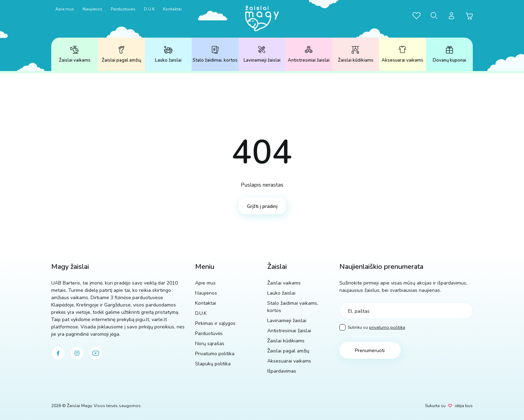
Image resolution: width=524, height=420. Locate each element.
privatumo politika (387, 327)
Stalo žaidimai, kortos (215, 55)
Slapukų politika (213, 364)
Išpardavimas (282, 371)
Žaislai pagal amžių (121, 55)
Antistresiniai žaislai (309, 55)
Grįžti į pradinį (262, 206)
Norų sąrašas (210, 344)
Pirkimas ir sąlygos (215, 323)
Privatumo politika (215, 354)
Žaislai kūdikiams (356, 55)
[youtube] (96, 353)
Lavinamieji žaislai (262, 55)
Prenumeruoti (370, 351)
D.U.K (149, 9)
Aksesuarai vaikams (402, 55)
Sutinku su (372, 328)
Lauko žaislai (168, 55)
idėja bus (464, 406)
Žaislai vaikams (75, 55)
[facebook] (58, 353)
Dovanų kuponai (449, 55)
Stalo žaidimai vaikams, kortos (293, 307)
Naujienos (93, 9)
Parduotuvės (123, 9)
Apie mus (65, 9)
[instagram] (77, 353)
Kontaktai (172, 9)
